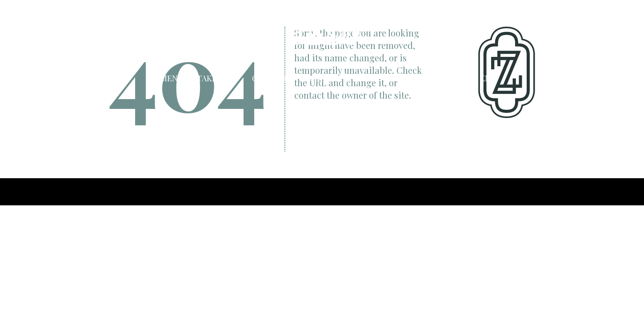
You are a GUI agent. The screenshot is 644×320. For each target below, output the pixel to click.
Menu (172, 78)
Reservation (387, 78)
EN (485, 78)
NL (472, 78)
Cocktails (274, 78)
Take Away (218, 78)
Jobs (436, 78)
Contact (328, 78)
